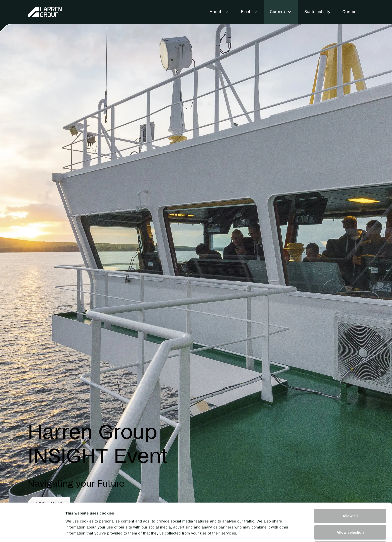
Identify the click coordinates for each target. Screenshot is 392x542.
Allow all (350, 480)
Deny (350, 513)
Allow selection (350, 497)
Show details (262, 532)
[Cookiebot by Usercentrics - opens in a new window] (32, 532)
